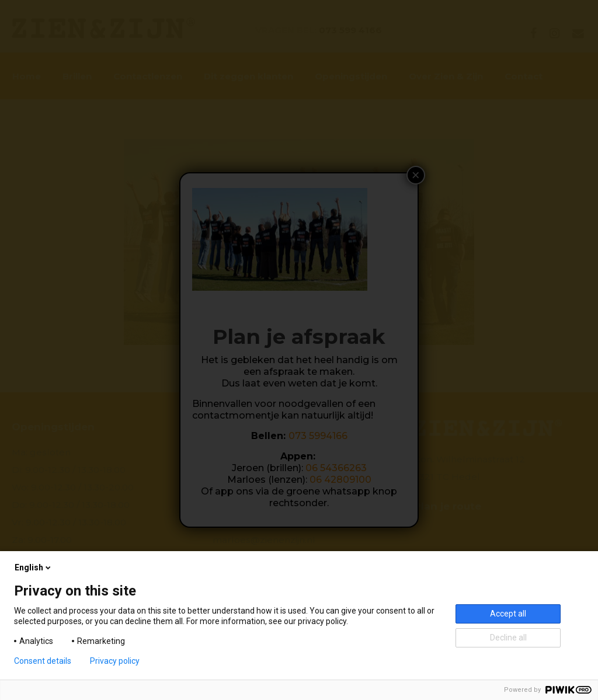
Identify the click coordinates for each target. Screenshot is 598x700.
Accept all (508, 614)
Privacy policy (115, 661)
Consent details (43, 661)
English (34, 567)
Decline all (508, 638)
